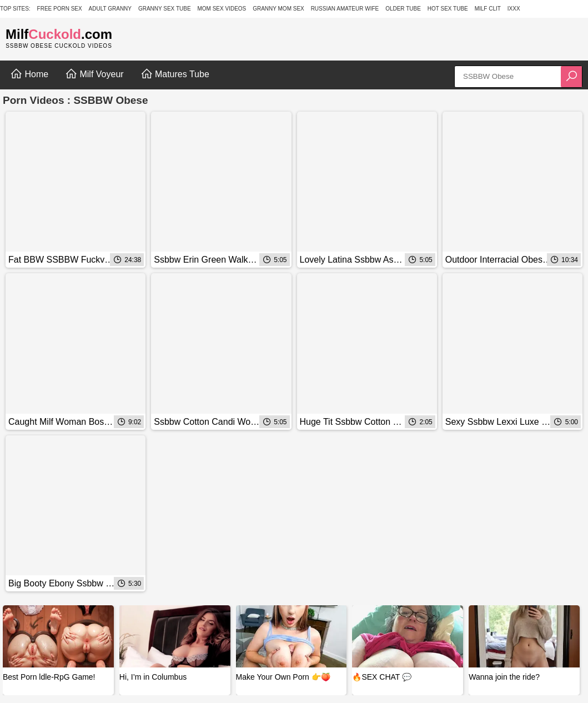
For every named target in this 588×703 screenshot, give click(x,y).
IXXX (514, 9)
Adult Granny (110, 9)
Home (29, 74)
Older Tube (403, 9)
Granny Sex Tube (165, 9)
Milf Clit (488, 9)
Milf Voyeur (94, 74)
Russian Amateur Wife (345, 9)
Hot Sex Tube (448, 9)
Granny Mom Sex (278, 9)
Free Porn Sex (60, 9)
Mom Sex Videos (222, 9)
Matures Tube (175, 74)
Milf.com (59, 34)
